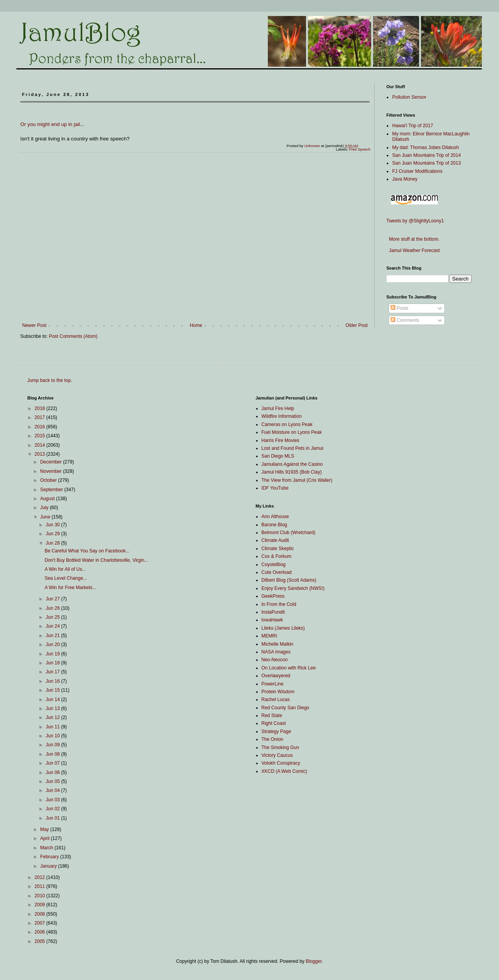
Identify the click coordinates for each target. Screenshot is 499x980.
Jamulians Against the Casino (292, 464)
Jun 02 (53, 809)
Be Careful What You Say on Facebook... (87, 551)
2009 (41, 905)
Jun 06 (53, 772)
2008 (41, 914)
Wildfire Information (282, 416)
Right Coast (274, 723)
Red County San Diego (286, 708)
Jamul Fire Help (278, 408)
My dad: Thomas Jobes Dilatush (426, 147)
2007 (41, 923)
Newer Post (34, 325)
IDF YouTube (275, 488)
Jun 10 (53, 736)
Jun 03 (53, 800)
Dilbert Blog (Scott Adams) (289, 580)
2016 (41, 427)
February (50, 857)
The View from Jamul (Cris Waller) (297, 480)
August (48, 499)
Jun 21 (53, 636)
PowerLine (273, 684)
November (52, 471)
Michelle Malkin (278, 644)
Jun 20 (53, 644)
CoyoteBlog (274, 565)
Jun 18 (53, 663)
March (47, 848)
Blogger (314, 961)
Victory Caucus (277, 755)
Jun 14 (53, 699)
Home (196, 325)
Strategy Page (276, 731)
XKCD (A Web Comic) (284, 771)
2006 (41, 932)
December (52, 462)
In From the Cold (279, 604)
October (49, 480)
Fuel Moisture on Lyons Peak (292, 432)
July (45, 508)
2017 (41, 417)
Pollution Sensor (409, 97)
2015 (41, 436)
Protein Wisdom (278, 692)
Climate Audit (275, 540)
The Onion (273, 739)
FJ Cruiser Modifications (417, 171)
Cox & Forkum (277, 556)
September (52, 490)
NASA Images (276, 652)
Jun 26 (53, 608)
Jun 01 (53, 818)
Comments (405, 320)
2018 (41, 408)
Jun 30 (53, 525)
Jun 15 (53, 690)
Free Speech (360, 149)
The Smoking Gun (280, 747)
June (46, 517)
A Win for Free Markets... (70, 588)
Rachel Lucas (276, 699)
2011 (41, 886)
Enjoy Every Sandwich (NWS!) (293, 588)
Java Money (405, 179)
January (49, 866)
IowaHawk (272, 620)
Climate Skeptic (278, 549)
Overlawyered (276, 676)
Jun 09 (53, 745)
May (45, 829)
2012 (41, 877)
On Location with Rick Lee (289, 668)
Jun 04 (53, 790)
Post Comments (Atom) (73, 336)
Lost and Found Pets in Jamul (293, 448)
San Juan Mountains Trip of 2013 (426, 163)
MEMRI (269, 636)
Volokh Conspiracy (281, 763)
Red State (272, 715)
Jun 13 (53, 708)
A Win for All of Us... (65, 569)
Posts (399, 308)
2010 (41, 896)
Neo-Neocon (275, 660)
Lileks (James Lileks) (283, 628)
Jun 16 (53, 681)
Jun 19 (53, 654)
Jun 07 (53, 763)
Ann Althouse (275, 517)
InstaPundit (273, 612)
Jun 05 (53, 781)
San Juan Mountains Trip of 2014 (426, 155)
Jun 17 (53, 672)
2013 (41, 454)
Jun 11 (53, 727)
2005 (41, 941)
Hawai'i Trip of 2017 (413, 126)
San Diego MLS (278, 456)
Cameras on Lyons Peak (287, 424)
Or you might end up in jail (50, 124)
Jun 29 (53, 534)
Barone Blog (274, 525)
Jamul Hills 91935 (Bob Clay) (292, 472)
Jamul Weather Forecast (413, 250)
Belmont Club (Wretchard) (289, 533)
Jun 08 (53, 754)
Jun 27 (53, 599)
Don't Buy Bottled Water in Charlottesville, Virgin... (96, 560)
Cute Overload (277, 572)
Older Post (357, 325)
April (45, 838)
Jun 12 (53, 717)
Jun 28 (53, 543)
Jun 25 (53, 617)
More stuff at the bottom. (413, 239)
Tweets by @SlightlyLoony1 (415, 221)
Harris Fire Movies (280, 440)
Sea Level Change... (66, 578)
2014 (41, 445)
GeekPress (273, 596)
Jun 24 (53, 626)
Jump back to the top (49, 380)
